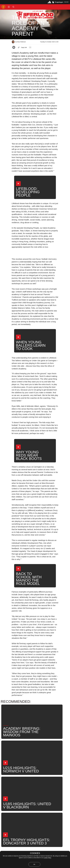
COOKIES (35, 853)
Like (12, 795)
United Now (52, 795)
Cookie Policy (47, 858)
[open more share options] (30, 47)
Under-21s (22, 795)
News (4, 795)
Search (41, 795)
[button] (9, 7)
